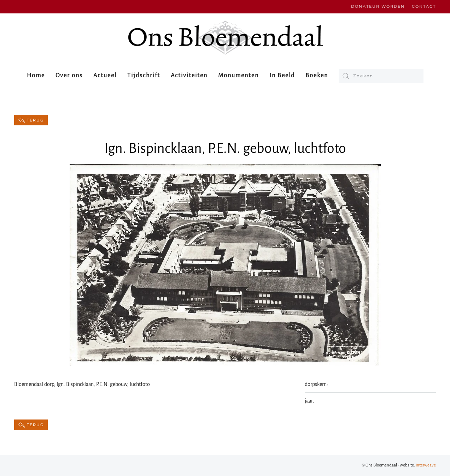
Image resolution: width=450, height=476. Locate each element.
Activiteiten (189, 76)
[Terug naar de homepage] (225, 38)
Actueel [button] (105, 76)
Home (36, 76)
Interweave (426, 465)
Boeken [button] (317, 76)
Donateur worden (378, 6)
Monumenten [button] (238, 76)
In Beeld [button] (282, 76)
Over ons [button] (69, 76)
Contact (424, 6)
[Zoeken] (381, 76)
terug (31, 120)
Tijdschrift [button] (144, 76)
